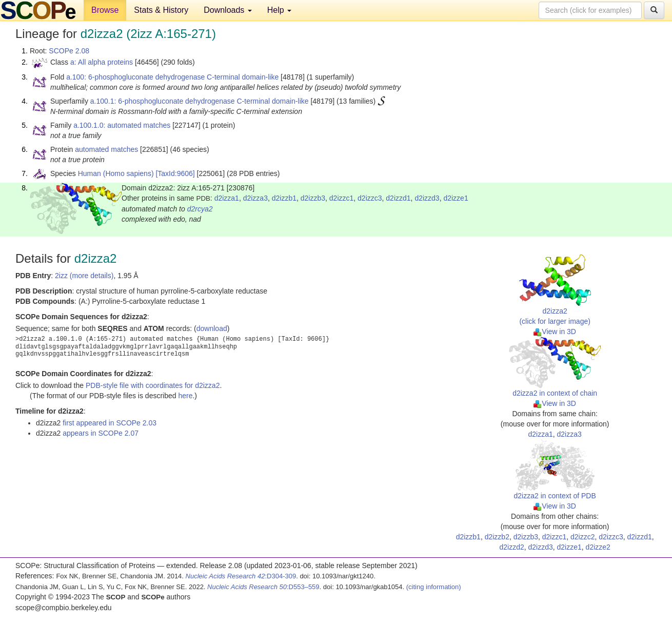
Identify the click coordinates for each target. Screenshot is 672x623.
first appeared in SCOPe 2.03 (110, 423)
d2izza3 (255, 198)
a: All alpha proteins (102, 62)
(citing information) (434, 587)
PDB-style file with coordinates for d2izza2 (153, 385)
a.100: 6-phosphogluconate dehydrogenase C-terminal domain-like (172, 77)
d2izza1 (227, 198)
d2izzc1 (341, 198)
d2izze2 (598, 547)
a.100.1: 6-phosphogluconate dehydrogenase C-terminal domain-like (200, 101)
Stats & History (161, 10)
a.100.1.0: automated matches (122, 125)
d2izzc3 (370, 198)
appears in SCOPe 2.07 (101, 433)
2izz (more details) (84, 276)
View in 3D (555, 332)
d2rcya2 (200, 209)
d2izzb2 (497, 537)
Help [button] (279, 10)
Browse (105, 10)
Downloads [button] (228, 10)
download (212, 328)
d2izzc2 (582, 537)
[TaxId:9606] (175, 173)
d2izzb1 (284, 198)
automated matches (106, 149)
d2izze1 (456, 198)
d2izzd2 (511, 547)
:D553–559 (263, 587)
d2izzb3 (313, 198)
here (185, 396)
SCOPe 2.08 (69, 51)
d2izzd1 (398, 198)
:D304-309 (241, 576)
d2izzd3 (427, 198)
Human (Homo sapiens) (116, 173)
